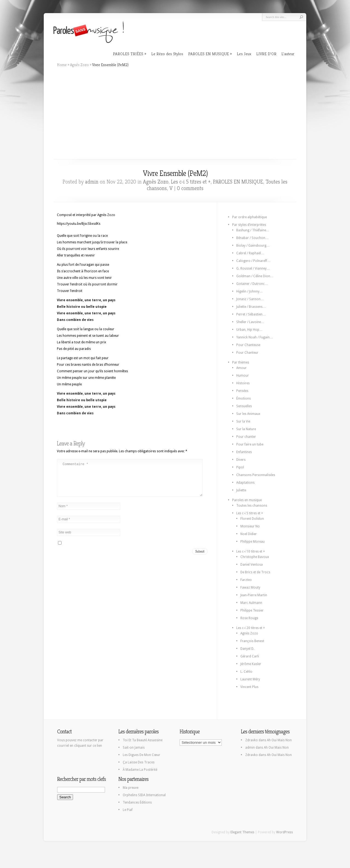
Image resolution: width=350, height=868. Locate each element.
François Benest (252, 641)
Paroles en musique (247, 500)
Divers (241, 460)
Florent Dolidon (252, 519)
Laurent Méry (250, 679)
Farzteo (246, 580)
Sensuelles (244, 406)
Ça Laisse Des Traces (139, 762)
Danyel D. (247, 649)
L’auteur (288, 54)
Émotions (243, 398)
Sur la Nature (246, 429)
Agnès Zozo (79, 65)
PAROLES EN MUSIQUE (208, 54)
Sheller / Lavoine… (250, 322)
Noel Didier (249, 534)
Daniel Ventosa (252, 565)
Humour (243, 376)
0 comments (190, 188)
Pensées (242, 391)
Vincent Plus (249, 687)
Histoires (243, 383)
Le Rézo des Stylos (167, 54)
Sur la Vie (243, 421)
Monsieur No (250, 526)
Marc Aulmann (251, 603)
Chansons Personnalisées (256, 475)
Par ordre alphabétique (250, 217)
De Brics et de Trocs (255, 572)
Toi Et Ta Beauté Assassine (143, 740)
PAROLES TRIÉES (128, 54)
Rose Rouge (249, 618)
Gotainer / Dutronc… (252, 284)
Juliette (241, 490)
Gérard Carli (250, 656)
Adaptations (245, 483)
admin (92, 182)
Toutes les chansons (252, 506)
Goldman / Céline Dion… (255, 276)
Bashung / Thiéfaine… (253, 230)
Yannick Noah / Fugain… (255, 337)
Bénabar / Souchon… (252, 238)
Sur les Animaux (248, 414)
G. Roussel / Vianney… (253, 268)
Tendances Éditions (137, 802)
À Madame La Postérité (140, 770)
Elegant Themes (242, 832)
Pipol (240, 467)
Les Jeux (244, 54)
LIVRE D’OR (266, 54)
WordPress (285, 832)
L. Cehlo (246, 672)
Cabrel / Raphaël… (250, 253)
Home (62, 65)
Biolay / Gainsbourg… (253, 246)
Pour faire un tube (250, 444)
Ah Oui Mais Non (279, 740)
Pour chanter (246, 437)
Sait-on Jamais (134, 748)
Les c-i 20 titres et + (251, 628)
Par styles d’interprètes (249, 225)
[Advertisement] (175, 113)
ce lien (97, 746)
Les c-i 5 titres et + (191, 182)
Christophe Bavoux (255, 557)
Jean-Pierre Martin (254, 595)
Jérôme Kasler (251, 664)
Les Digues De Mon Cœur (142, 755)
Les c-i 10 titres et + (251, 551)
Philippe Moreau (253, 542)
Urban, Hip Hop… (249, 330)
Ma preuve (131, 788)
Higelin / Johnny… (250, 291)
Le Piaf (128, 810)
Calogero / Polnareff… (253, 261)
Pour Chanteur (247, 353)
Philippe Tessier (252, 610)
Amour (241, 368)
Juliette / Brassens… (251, 307)
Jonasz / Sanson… (250, 299)
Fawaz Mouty (250, 587)
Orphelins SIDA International (144, 795)
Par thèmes (241, 362)
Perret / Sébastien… (251, 314)
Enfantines (244, 452)
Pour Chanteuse (248, 345)
